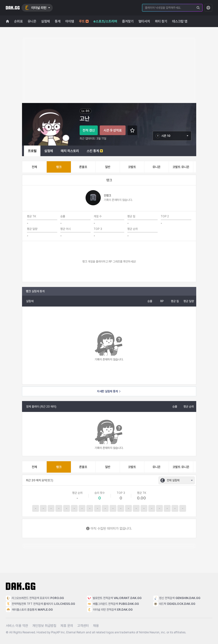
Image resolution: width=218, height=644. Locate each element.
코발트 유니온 (181, 167)
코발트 (132, 167)
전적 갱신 (89, 130)
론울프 (83, 167)
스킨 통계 (95, 151)
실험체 (49, 151)
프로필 (32, 151)
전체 (34, 167)
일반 (108, 167)
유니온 (156, 167)
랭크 (59, 167)
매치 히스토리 (70, 151)
